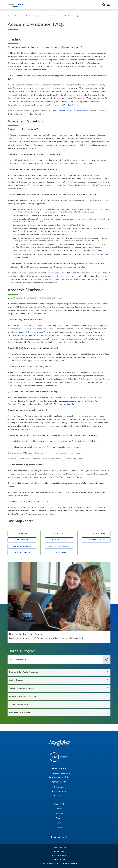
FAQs (77, 16)
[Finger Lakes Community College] (15, 5)
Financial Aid (59, 534)
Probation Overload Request (63, 273)
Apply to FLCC (22, 540)
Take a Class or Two (18, 704)
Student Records (96, 534)
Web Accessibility (59, 851)
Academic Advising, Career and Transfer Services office (78, 335)
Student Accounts (59, 552)
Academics (19, 16)
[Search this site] (104, 5)
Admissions (22, 534)
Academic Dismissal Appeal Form (34, 332)
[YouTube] (59, 838)
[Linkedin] (63, 838)
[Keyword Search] (59, 659)
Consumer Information (59, 859)
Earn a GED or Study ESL (20, 713)
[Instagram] (55, 838)
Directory (59, 813)
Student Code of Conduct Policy (42, 66)
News (59, 823)
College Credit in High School (23, 696)
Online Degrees (16, 680)
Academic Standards (64, 16)
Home (10, 16)
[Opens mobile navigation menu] (108, 5)
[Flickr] (66, 838)
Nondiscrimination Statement (59, 855)
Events (59, 818)
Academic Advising (22, 546)
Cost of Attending (59, 540)
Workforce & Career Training (22, 688)
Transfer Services (96, 540)
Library (59, 827)
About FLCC (59, 804)
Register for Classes (59, 546)
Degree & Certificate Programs (23, 672)
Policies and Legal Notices (59, 847)
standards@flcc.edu (71, 404)
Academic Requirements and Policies (40, 16)
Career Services (22, 552)
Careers (59, 809)
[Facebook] (51, 838)
